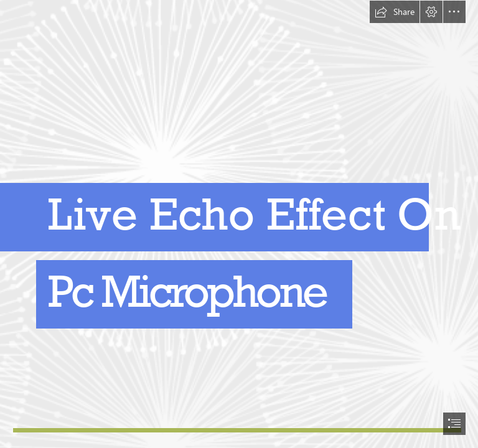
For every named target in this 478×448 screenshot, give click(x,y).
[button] (395, 12)
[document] (239, 224)
